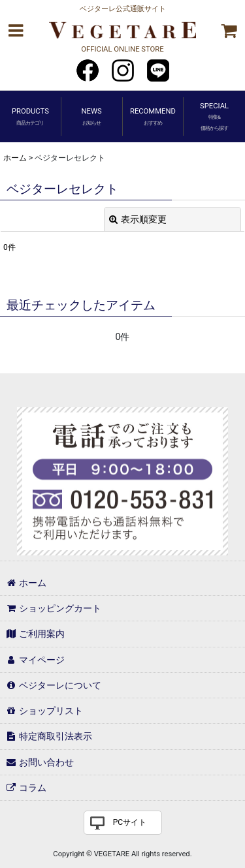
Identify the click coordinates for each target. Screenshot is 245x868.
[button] (16, 31)
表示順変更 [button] (138, 219)
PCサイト (130, 822)
